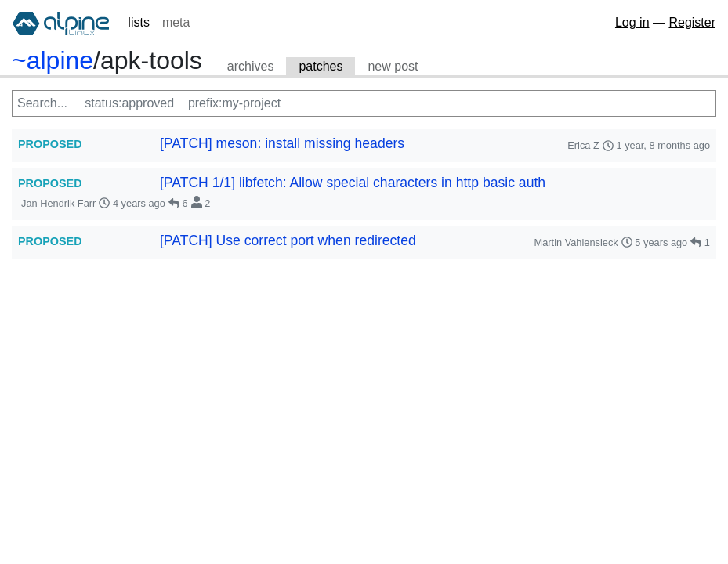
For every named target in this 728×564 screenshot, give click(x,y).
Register (692, 22)
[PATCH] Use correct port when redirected (288, 240)
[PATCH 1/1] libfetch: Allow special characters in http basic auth (353, 183)
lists (139, 22)
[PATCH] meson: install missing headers (282, 143)
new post (393, 66)
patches (321, 66)
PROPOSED (50, 144)
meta (176, 22)
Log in (632, 22)
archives (251, 66)
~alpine (53, 60)
